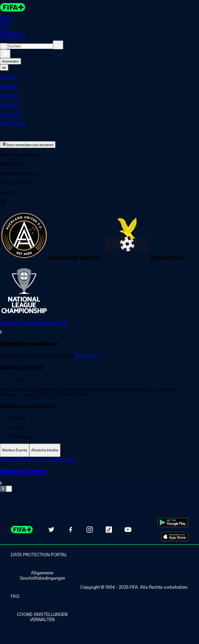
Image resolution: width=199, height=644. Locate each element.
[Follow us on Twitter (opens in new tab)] (51, 530)
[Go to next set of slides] (9, 489)
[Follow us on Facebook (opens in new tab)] (70, 530)
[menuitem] (99, 77)
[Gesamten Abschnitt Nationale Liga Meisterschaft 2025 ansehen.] (99, 327)
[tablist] (99, 450)
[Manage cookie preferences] (42, 617)
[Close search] (4, 46)
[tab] (15, 450)
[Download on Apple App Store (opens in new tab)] (175, 537)
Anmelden (10, 61)
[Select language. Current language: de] (4, 67)
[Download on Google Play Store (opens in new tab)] (173, 523)
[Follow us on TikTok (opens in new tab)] (109, 530)
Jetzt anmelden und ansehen (28, 145)
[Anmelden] (5, 54)
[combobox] (30, 46)
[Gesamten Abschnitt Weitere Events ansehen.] (99, 476)
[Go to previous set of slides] (3, 489)
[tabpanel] (99, 474)
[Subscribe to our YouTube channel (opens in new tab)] (128, 530)
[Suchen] (58, 45)
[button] (99, 164)
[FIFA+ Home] (13, 7)
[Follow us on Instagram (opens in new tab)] (90, 530)
